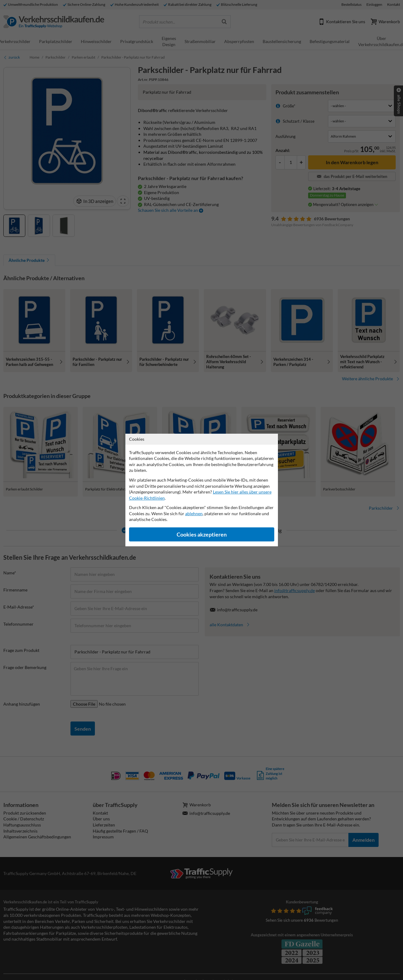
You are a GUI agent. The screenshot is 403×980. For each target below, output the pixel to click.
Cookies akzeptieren (202, 535)
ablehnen (194, 514)
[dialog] (202, 490)
